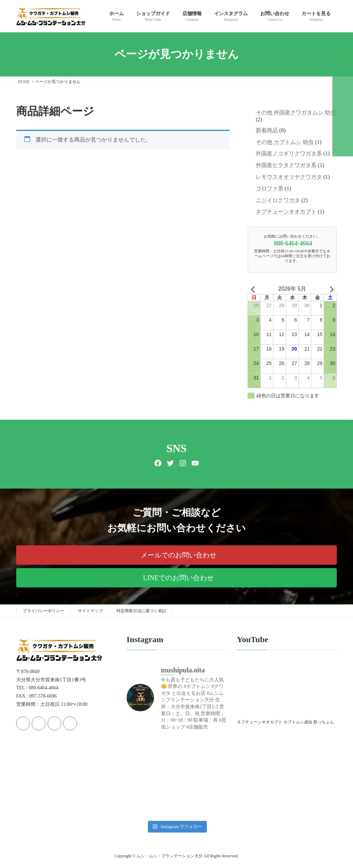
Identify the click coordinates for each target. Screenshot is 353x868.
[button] (176, 555)
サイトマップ (90, 611)
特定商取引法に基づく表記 (141, 611)
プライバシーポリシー (43, 611)
